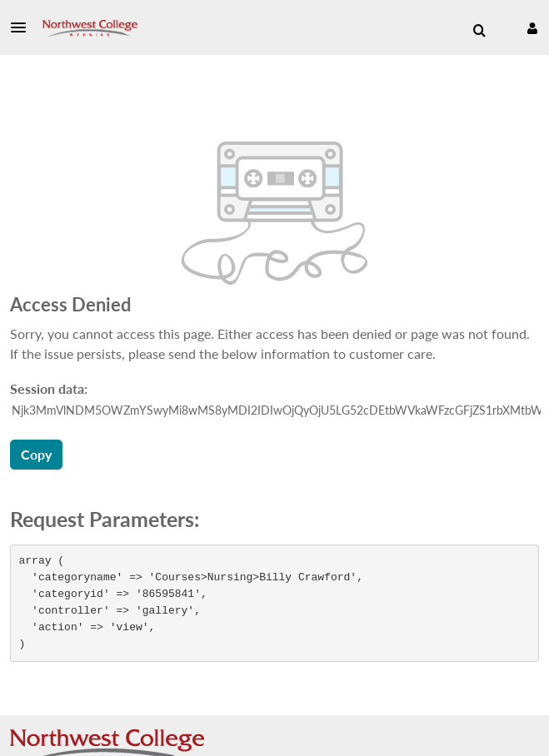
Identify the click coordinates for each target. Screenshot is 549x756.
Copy (36, 454)
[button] (23, 27)
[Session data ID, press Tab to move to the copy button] (276, 410)
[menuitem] (479, 31)
